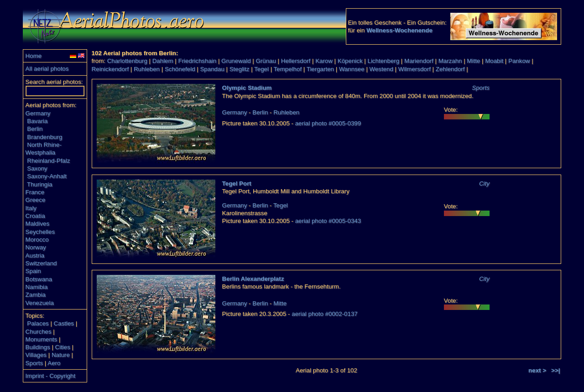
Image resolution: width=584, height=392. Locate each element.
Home (34, 56)
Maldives (38, 224)
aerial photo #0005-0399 (328, 123)
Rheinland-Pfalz (48, 161)
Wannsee (352, 69)
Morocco (37, 240)
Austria (35, 255)
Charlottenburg (127, 61)
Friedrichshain (198, 61)
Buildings (38, 347)
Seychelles (40, 232)
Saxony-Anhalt (47, 176)
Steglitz (240, 69)
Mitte (473, 61)
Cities (63, 347)
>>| (555, 370)
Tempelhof (288, 69)
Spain (33, 271)
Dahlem (163, 61)
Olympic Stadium (247, 88)
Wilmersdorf (415, 69)
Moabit (494, 61)
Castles (64, 323)
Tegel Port (237, 183)
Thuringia (40, 184)
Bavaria (37, 121)
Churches (39, 332)
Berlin (35, 129)
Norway (36, 247)
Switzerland (41, 263)
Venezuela (40, 303)
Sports (34, 363)
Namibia (37, 287)
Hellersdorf (296, 61)
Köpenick (350, 61)
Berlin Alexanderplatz (253, 279)
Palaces (38, 323)
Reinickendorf (110, 69)
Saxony (37, 168)
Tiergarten (320, 69)
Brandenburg (44, 137)
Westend (381, 69)
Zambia (36, 295)
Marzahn (450, 61)
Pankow (519, 61)
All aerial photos (47, 69)
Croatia (35, 216)
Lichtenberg (384, 61)
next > (537, 370)
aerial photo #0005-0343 (328, 221)
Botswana (39, 279)
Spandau (212, 69)
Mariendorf (419, 61)
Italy (31, 208)
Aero (54, 363)
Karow (324, 61)
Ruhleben (147, 69)
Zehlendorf (450, 69)
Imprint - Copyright (51, 376)
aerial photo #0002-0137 (325, 314)
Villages (36, 355)
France (35, 192)
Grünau (266, 61)
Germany (38, 113)
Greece (36, 200)
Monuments (42, 339)
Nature (61, 355)
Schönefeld (180, 69)
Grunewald (236, 61)
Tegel (261, 69)
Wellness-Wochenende (399, 30)
